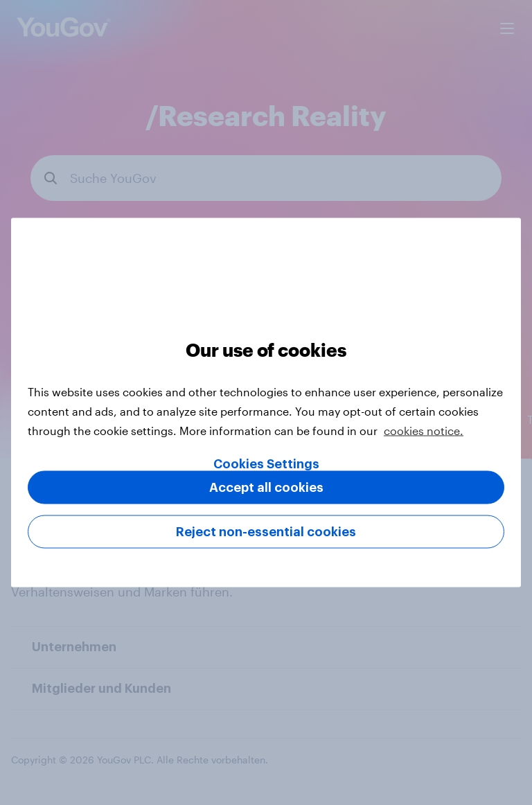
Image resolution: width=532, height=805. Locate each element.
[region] (266, 403)
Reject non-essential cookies (266, 532)
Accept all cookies (266, 488)
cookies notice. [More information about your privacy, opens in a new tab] (424, 431)
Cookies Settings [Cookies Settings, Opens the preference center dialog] (266, 464)
